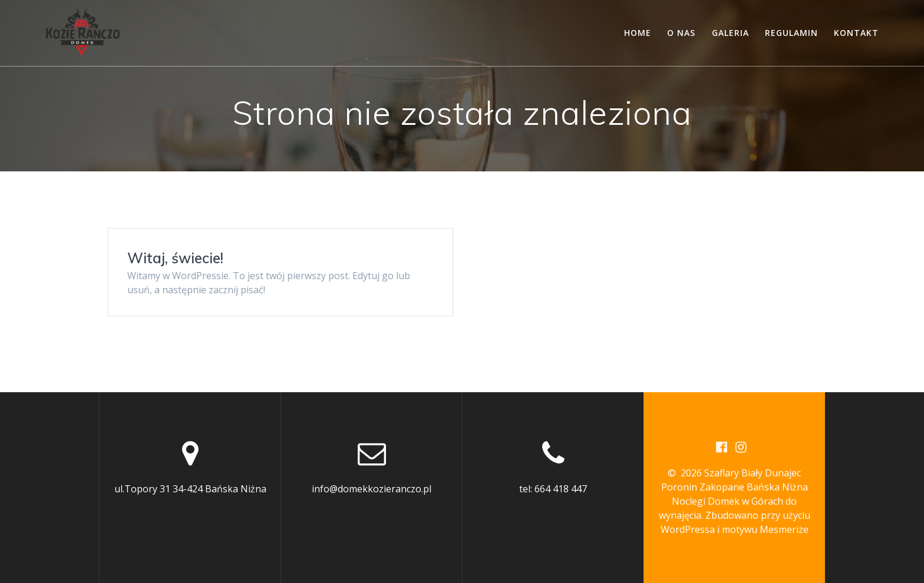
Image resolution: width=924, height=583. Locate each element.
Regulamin (791, 33)
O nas (681, 33)
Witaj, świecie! (175, 258)
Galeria (730, 33)
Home (638, 33)
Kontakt (856, 33)
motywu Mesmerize (765, 529)
